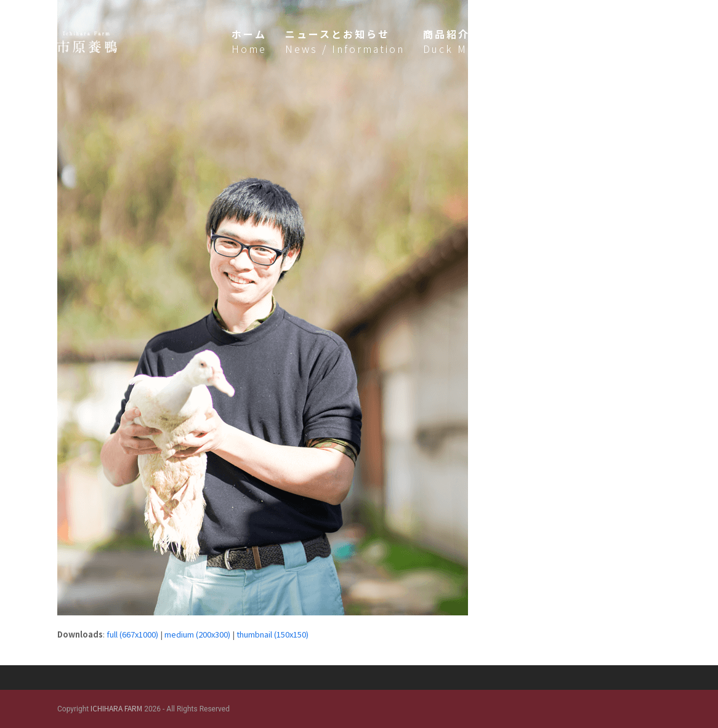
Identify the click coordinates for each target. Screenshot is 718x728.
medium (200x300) (197, 634)
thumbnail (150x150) (272, 634)
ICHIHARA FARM (116, 708)
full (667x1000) (132, 634)
